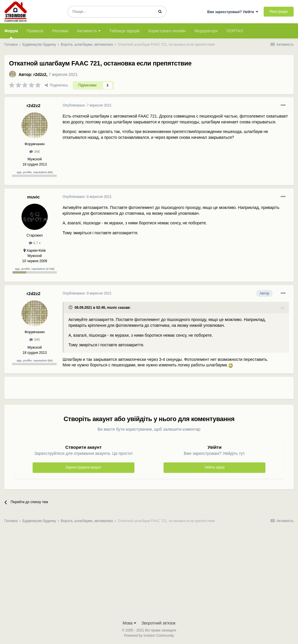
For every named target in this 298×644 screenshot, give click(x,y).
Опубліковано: (87, 105)
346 (34, 152)
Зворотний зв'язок (158, 623)
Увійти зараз (215, 467)
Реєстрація (279, 12)
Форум (11, 33)
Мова (129, 623)
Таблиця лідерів (125, 31)
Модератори (206, 31)
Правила (35, 31)
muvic (33, 197)
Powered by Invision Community (149, 636)
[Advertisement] (131, 390)
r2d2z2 (40, 74)
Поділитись (56, 85)
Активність (89, 31)
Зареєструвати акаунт (84, 467)
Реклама (60, 31)
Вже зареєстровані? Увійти (233, 12)
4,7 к (35, 243)
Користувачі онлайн (167, 31)
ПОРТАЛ (235, 31)
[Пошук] (111, 12)
